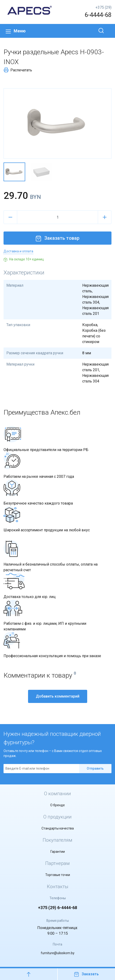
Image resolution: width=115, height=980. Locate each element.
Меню (16, 31)
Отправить (95, 768)
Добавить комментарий (58, 696)
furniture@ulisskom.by (58, 953)
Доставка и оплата (18, 251)
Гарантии (58, 852)
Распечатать (18, 70)
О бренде (57, 805)
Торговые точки (58, 875)
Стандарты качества (58, 828)
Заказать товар (57, 238)
